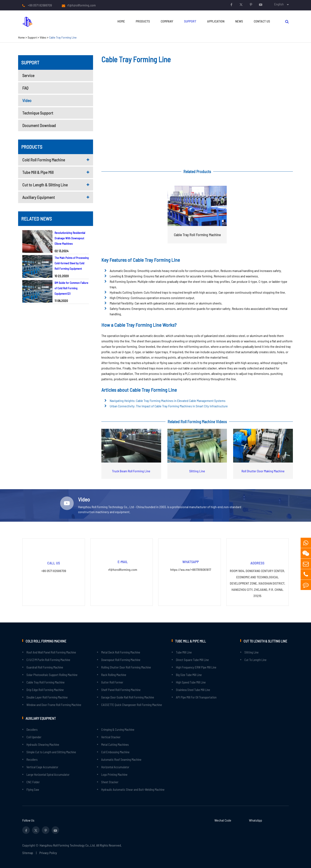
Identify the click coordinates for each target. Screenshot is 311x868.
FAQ (25, 88)
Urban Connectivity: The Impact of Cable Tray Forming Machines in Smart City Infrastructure (169, 406)
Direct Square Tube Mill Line (192, 660)
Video (43, 37)
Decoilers (32, 729)
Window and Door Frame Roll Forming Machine (54, 705)
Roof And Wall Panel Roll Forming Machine (51, 652)
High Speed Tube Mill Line (191, 682)
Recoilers (32, 759)
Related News (37, 219)
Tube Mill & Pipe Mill (38, 172)
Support (190, 21)
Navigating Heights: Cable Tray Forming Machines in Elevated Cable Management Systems (168, 401)
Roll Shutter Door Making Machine (263, 471)
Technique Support (38, 113)
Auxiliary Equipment (39, 197)
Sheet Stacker (110, 782)
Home (121, 21)
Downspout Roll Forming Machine (121, 660)
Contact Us (262, 21)
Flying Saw (33, 789)
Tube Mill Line (184, 652)
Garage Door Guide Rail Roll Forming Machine (128, 697)
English (279, 4)
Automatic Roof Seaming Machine (121, 759)
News (239, 21)
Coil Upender (34, 737)
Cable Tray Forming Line (63, 37)
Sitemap (28, 852)
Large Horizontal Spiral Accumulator (48, 774)
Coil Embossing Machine (115, 752)
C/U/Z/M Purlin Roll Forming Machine (48, 660)
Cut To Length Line (255, 660)
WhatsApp (256, 820)
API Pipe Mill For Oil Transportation (196, 697)
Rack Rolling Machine (114, 675)
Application (216, 21)
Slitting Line (197, 471)
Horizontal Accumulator (115, 767)
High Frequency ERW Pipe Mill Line (196, 667)
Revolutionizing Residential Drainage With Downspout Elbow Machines (70, 238)
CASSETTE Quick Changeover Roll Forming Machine (132, 705)
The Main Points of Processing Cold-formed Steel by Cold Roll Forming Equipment (72, 263)
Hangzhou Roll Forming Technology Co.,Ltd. (68, 845)
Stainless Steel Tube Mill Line (193, 690)
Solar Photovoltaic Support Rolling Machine (52, 675)
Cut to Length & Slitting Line (45, 185)
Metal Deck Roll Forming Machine (121, 652)
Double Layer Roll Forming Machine (47, 697)
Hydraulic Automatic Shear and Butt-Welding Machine (133, 789)
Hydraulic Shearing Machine (43, 744)
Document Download (39, 125)
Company (167, 21)
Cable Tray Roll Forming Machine (45, 682)
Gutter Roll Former (112, 682)
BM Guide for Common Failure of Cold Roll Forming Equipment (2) (71, 288)
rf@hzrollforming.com (81, 5)
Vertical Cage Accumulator (42, 767)
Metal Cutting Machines (115, 744)
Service (28, 75)
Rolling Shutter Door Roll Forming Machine (126, 667)
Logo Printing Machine (114, 774)
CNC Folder (33, 782)
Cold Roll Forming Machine (44, 160)
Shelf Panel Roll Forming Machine (121, 690)
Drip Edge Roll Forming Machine (45, 690)
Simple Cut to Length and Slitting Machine (51, 752)
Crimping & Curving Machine (118, 729)
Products (143, 21)
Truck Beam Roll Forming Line (131, 471)
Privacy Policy (48, 852)
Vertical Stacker (111, 737)
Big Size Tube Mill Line (189, 675)
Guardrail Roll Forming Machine (45, 667)
